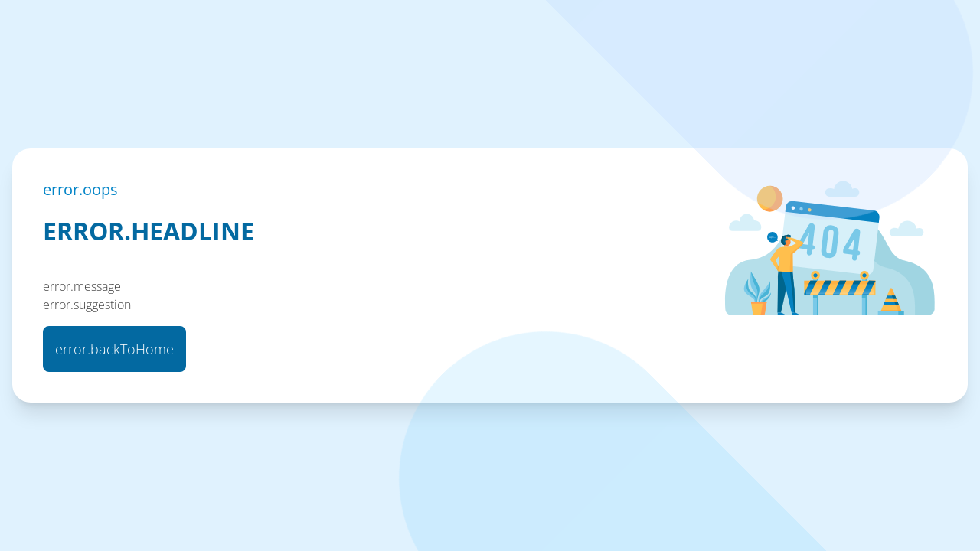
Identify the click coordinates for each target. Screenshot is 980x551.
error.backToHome (114, 349)
